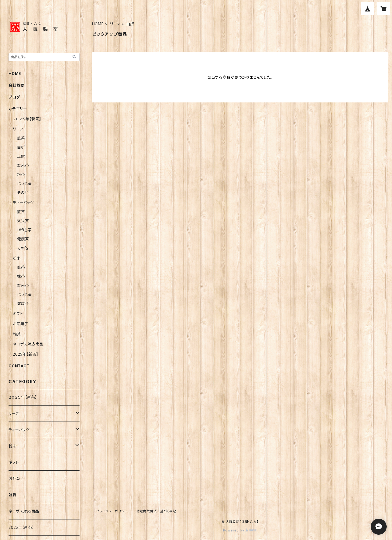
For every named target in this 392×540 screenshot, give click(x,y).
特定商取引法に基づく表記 (156, 511)
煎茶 (21, 138)
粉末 (17, 258)
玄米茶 (23, 165)
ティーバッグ (23, 203)
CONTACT (19, 366)
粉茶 (21, 174)
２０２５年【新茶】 (27, 119)
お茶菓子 (21, 324)
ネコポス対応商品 (28, 344)
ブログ (14, 97)
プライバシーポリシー (112, 511)
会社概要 (16, 85)
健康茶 (23, 239)
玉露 (21, 156)
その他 (23, 192)
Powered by (240, 530)
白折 (21, 147)
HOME (98, 24)
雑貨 (17, 334)
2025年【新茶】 (26, 354)
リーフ (115, 24)
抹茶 (21, 276)
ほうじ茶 (24, 183)
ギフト (18, 314)
